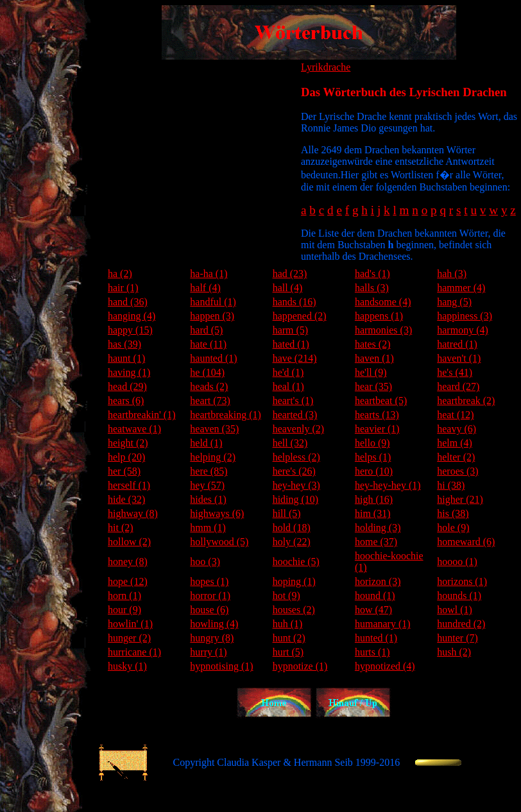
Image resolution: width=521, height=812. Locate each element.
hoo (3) (205, 562)
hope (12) (128, 581)
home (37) (376, 542)
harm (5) (291, 330)
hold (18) (292, 528)
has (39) (124, 344)
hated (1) (291, 344)
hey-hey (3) (296, 485)
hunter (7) (457, 638)
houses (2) (294, 610)
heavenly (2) (298, 429)
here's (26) (294, 471)
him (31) (373, 513)
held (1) (206, 443)
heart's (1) (293, 401)
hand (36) (128, 302)
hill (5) (287, 513)
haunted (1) (213, 358)
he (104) (207, 372)
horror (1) (210, 596)
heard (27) (458, 386)
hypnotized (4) (385, 666)
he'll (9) (371, 372)
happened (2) (300, 316)
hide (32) (126, 499)
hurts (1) (372, 652)
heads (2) (209, 386)
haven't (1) (459, 358)
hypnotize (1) (300, 666)
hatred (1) (457, 344)
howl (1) (455, 610)
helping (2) (213, 457)
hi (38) (451, 485)
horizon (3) (378, 581)
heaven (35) (214, 429)
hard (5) (206, 330)
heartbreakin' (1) (142, 415)
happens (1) (379, 316)
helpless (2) (296, 457)
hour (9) (124, 610)
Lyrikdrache (326, 67)
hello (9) (372, 443)
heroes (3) (457, 471)
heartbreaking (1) (226, 415)
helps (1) (373, 457)
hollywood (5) (219, 542)
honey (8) (128, 562)
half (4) (205, 288)
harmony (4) (463, 330)
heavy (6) (457, 429)
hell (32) (290, 443)
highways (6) (217, 513)
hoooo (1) (457, 562)
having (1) (129, 372)
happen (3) (212, 316)
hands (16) (295, 302)
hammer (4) (461, 288)
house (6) (209, 610)
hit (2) (121, 528)
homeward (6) (466, 542)
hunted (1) (376, 638)
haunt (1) (126, 358)
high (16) (374, 499)
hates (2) (373, 344)
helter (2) (456, 457)
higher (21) (460, 499)
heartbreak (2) (466, 401)
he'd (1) (288, 372)
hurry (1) (208, 652)
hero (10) (374, 471)
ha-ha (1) (209, 274)
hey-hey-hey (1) (388, 485)
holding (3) (378, 528)
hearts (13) (377, 415)
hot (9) (286, 596)
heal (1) (288, 386)
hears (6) (126, 401)
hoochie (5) (296, 562)
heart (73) (210, 401)
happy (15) (130, 330)
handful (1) (213, 302)
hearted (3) (295, 415)
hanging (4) (132, 316)
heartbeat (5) (381, 401)
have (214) (295, 358)
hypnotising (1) (221, 666)
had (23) (290, 274)
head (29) (127, 386)
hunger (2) (129, 638)
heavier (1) (377, 429)
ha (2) (120, 274)
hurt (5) (288, 652)
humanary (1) (383, 624)
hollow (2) (129, 542)
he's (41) (455, 372)
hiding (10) (296, 499)
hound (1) (375, 596)
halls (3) (372, 288)
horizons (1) (462, 581)
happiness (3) (465, 316)
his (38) (453, 513)
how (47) (373, 610)
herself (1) (129, 485)
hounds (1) (459, 596)
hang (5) (454, 302)
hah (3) (452, 274)
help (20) (126, 457)
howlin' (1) (130, 624)
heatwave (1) (134, 429)
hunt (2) (289, 638)
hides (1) (208, 499)
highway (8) (133, 513)
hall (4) (288, 288)
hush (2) (454, 652)
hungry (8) (212, 638)
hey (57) (207, 485)
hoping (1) (294, 581)
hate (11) (208, 344)
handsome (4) (383, 302)
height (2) (128, 443)
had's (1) (372, 274)
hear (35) (373, 386)
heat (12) (455, 415)
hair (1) (123, 288)
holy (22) (292, 542)
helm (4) (455, 443)
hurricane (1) (134, 652)
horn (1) (124, 596)
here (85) (209, 471)
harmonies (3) (383, 330)
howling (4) (214, 624)
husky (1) (127, 666)
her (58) (124, 471)
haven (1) (374, 358)
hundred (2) (461, 624)
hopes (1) (209, 581)
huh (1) (288, 624)
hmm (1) (208, 528)
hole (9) (453, 528)
